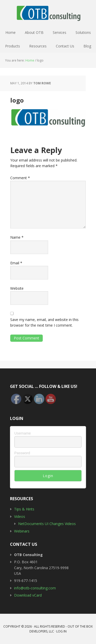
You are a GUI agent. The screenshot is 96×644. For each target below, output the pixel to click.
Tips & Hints (24, 509)
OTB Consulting (48, 13)
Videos (20, 516)
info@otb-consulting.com (35, 588)
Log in (61, 631)
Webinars (22, 531)
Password (22, 453)
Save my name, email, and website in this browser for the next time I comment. (44, 322)
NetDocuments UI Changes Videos (47, 524)
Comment (20, 178)
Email (16, 263)
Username (23, 433)
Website (17, 288)
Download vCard (28, 595)
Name (17, 237)
